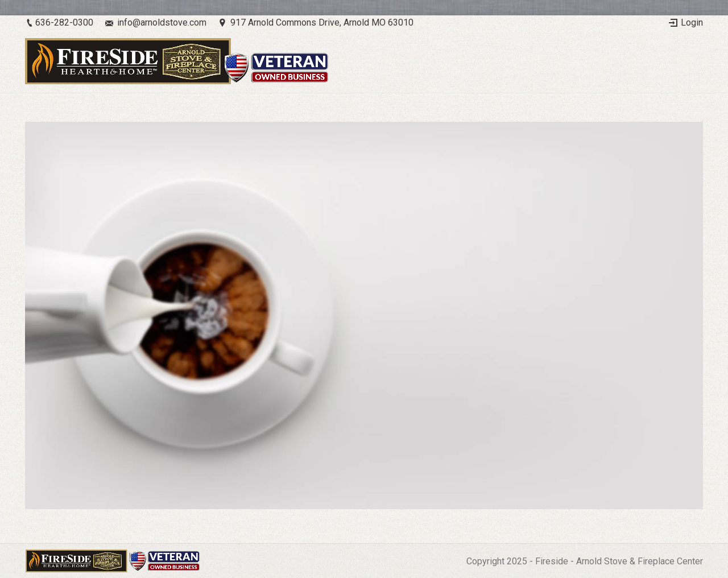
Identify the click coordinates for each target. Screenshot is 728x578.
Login (692, 22)
